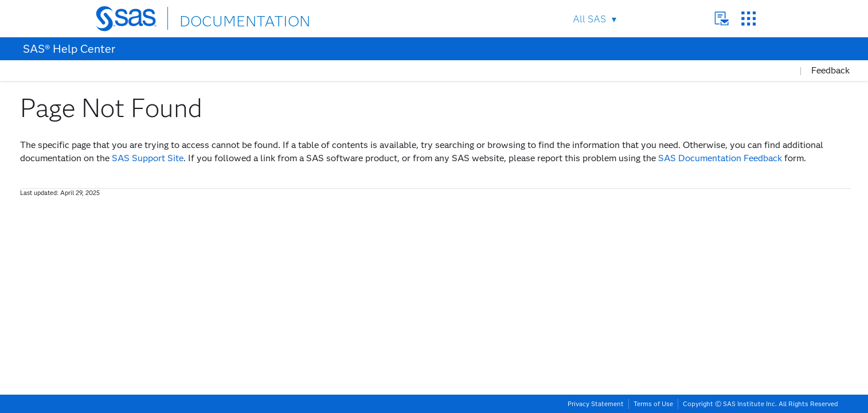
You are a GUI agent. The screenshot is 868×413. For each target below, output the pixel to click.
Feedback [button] (830, 70)
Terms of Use (653, 404)
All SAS (589, 19)
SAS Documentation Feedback (720, 158)
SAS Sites (748, 19)
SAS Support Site (148, 158)
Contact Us (722, 19)
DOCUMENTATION (221, 18)
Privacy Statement (596, 404)
